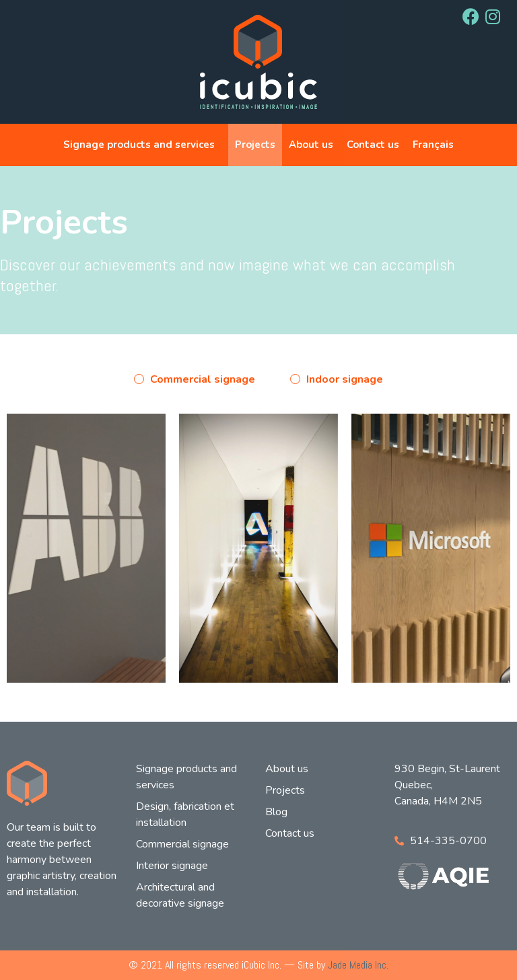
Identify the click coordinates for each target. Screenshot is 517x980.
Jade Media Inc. (358, 965)
